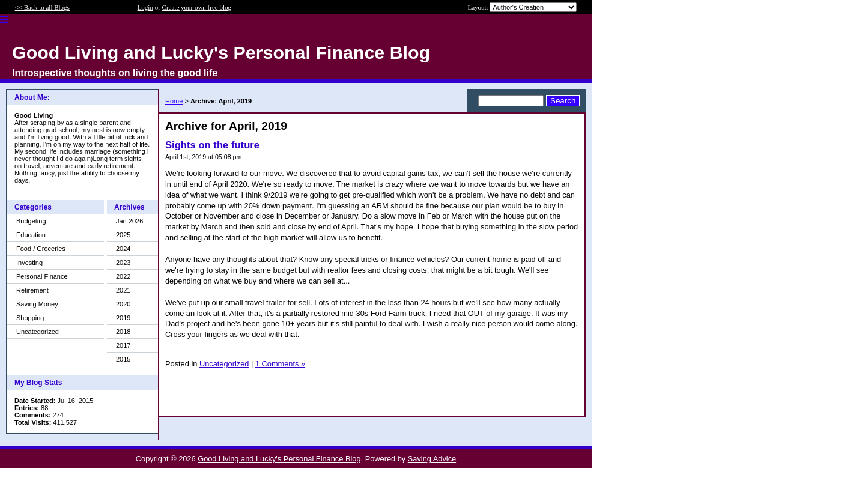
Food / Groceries (41, 249)
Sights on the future (212, 145)
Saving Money (37, 304)
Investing (29, 263)
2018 (123, 332)
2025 (123, 235)
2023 (123, 263)
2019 (123, 318)
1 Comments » (280, 364)
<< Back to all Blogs (42, 7)
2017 (123, 345)
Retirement (32, 290)
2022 (123, 276)
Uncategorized (38, 332)
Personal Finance (42, 276)
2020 (123, 304)
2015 (123, 359)
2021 (123, 290)
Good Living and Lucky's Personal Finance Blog (279, 459)
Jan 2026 (129, 221)
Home (174, 101)
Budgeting (31, 221)
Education (31, 235)
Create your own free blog (197, 7)
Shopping (30, 318)
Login (145, 7)
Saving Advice (432, 459)
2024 (123, 249)
